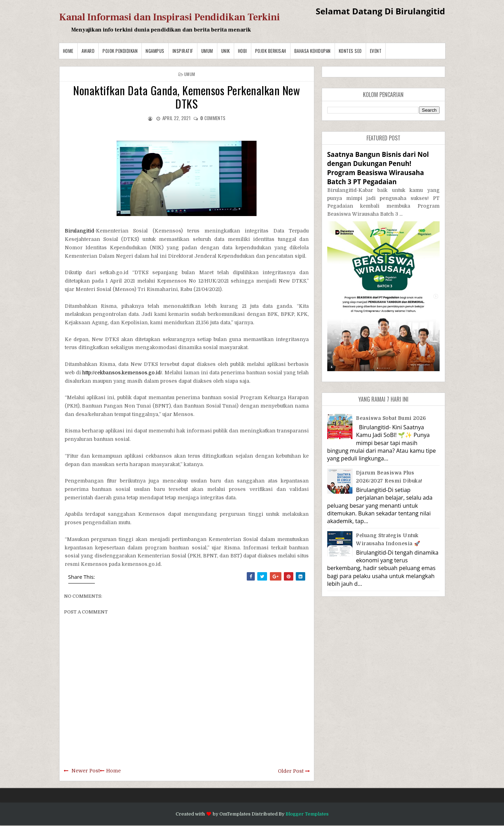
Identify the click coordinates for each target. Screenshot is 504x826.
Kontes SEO (350, 51)
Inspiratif (183, 51)
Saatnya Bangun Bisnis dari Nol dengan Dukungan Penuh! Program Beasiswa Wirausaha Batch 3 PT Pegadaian (378, 168)
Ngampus (155, 51)
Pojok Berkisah (271, 51)
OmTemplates (235, 814)
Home (68, 51)
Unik (226, 51)
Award (88, 51)
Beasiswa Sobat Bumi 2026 (391, 418)
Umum (207, 51)
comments (213, 118)
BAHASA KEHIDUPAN (313, 51)
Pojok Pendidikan (120, 51)
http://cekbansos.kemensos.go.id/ (122, 373)
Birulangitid (79, 231)
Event (376, 51)
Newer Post (86, 771)
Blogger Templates (307, 814)
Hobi (243, 51)
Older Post (291, 771)
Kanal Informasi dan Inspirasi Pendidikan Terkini (170, 17)
